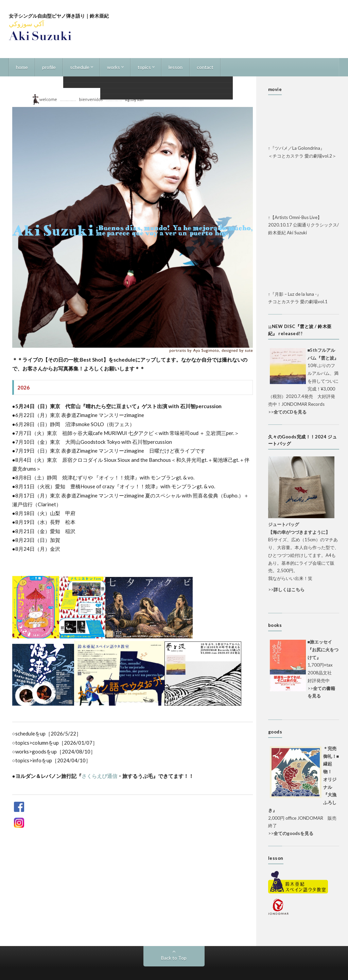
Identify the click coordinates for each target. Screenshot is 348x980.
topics (144, 67)
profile (49, 67)
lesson (176, 67)
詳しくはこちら (289, 589)
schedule (80, 67)
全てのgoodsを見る (293, 833)
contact (205, 67)
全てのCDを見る (290, 412)
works (114, 67)
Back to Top (174, 958)
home (22, 67)
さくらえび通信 (99, 776)
